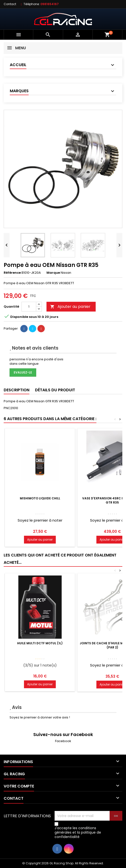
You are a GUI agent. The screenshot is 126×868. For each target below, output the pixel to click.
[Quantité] (29, 307)
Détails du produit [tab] (55, 390)
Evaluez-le (23, 372)
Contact (10, 4)
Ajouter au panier (70, 307)
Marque (53, 273)
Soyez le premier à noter (40, 520)
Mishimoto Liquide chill (40, 498)
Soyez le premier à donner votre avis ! (40, 717)
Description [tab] (17, 390)
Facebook (63, 741)
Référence (12, 273)
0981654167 (50, 4)
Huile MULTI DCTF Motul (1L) (40, 643)
